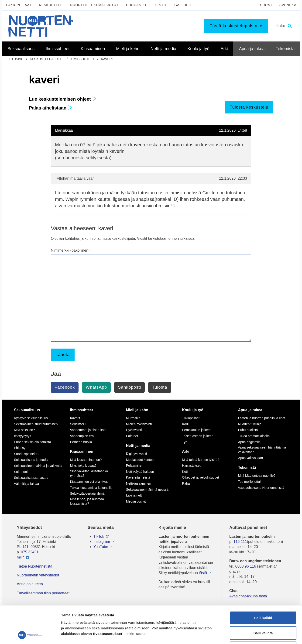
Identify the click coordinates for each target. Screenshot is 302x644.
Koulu (186, 424)
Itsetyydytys (22, 436)
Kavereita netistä (138, 477)
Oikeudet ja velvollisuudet (201, 477)
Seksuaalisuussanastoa (31, 478)
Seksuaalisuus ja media (31, 460)
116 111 (240, 542)
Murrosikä (133, 418)
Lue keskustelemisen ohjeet (63, 99)
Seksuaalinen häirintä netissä (147, 490)
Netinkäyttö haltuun (140, 472)
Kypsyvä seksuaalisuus (31, 418)
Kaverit (75, 418)
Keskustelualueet (47, 59)
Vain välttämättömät (263, 613)
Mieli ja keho (137, 410)
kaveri (107, 59)
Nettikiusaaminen (139, 483)
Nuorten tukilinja (250, 424)
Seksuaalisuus (27, 410)
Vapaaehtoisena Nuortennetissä (261, 488)
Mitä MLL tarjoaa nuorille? (257, 476)
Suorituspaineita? (27, 454)
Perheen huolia (81, 442)
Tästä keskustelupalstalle (236, 26)
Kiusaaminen (82, 451)
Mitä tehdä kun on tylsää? (201, 460)
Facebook (65, 387)
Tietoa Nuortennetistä (34, 566)
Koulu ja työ (193, 410)
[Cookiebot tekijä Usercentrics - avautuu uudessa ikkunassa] (30, 635)
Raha (186, 483)
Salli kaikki (263, 583)
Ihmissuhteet (82, 59)
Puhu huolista (248, 430)
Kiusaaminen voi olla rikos (89, 482)
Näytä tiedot (249, 635)
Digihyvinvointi (136, 454)
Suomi (266, 5)
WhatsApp (96, 387)
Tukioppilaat (19, 5)
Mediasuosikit (136, 501)
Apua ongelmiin (249, 442)
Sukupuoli (21, 472)
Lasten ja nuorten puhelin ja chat (262, 418)
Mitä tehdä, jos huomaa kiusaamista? (87, 501)
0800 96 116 (246, 566)
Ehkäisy (20, 448)
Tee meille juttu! (249, 482)
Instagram (102, 542)
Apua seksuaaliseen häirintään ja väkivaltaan (262, 450)
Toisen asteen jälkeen (198, 436)
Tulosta (160, 387)
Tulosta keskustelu (249, 107)
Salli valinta (263, 598)
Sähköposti (129, 387)
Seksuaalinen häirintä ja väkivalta (38, 466)
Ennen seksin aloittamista (33, 442)
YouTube (101, 547)
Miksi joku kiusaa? (83, 466)
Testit (161, 5)
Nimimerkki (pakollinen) (70, 250)
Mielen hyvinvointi (139, 424)
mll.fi (21, 557)
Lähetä (63, 355)
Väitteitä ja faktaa (26, 484)
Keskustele (51, 5)
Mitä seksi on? (24, 430)
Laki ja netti (134, 495)
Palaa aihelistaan (51, 108)
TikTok (99, 536)
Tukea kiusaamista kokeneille (91, 488)
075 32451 (30, 552)
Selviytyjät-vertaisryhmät (88, 493)
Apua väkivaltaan (251, 458)
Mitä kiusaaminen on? (86, 460)
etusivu (16, 59)
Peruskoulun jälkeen (197, 430)
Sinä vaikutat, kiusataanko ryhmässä (89, 473)
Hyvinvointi (134, 430)
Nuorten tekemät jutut (94, 5)
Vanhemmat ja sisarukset (88, 430)
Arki (186, 451)
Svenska (288, 5)
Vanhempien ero (82, 436)
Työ (185, 442)
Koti (185, 472)
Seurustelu (78, 424)
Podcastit (136, 5)
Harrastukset (191, 466)
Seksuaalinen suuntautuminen (36, 424)
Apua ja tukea (250, 410)
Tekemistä (247, 468)
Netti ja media (138, 446)
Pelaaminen (135, 466)
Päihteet (132, 436)
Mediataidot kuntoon (141, 460)
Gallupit (183, 5)
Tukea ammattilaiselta (254, 436)
